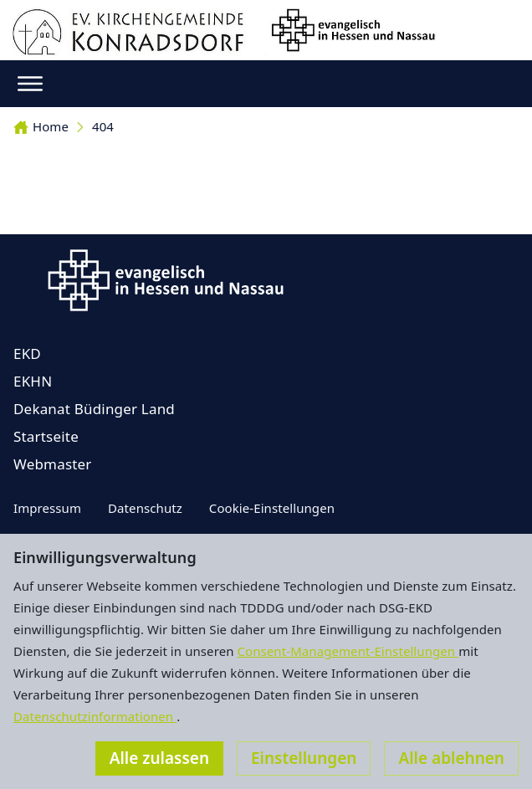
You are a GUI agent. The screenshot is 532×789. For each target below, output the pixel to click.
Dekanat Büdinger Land (94, 409)
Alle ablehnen (451, 758)
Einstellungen (304, 758)
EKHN (33, 381)
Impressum (47, 508)
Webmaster (53, 464)
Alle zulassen (159, 758)
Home (41, 126)
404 (103, 126)
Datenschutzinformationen (95, 716)
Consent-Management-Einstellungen (348, 651)
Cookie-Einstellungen (272, 508)
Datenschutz (145, 508)
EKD (27, 354)
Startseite (46, 436)
